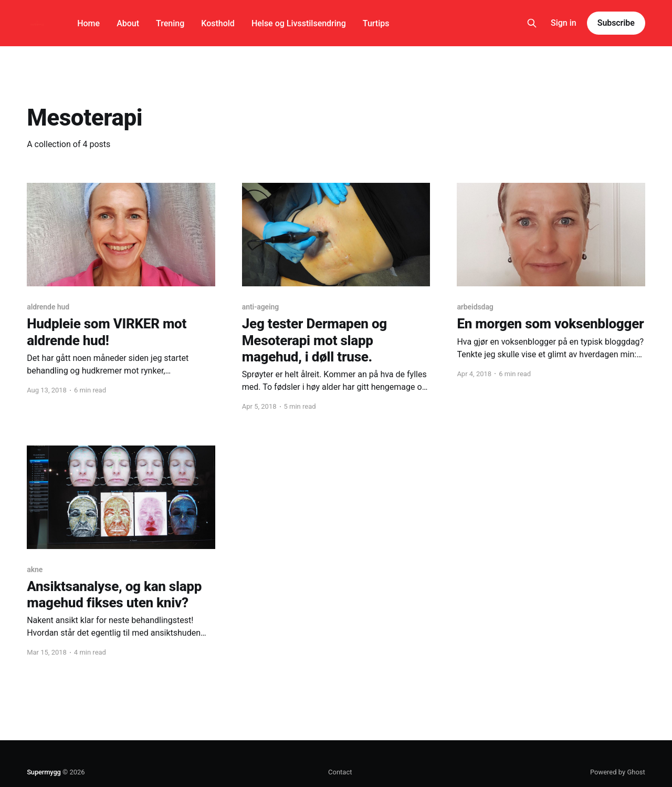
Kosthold (218, 23)
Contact (340, 772)
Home (88, 23)
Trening (170, 23)
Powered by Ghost (618, 772)
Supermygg (44, 772)
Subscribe (616, 23)
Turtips (376, 23)
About (128, 23)
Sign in (564, 23)
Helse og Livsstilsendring (299, 23)
